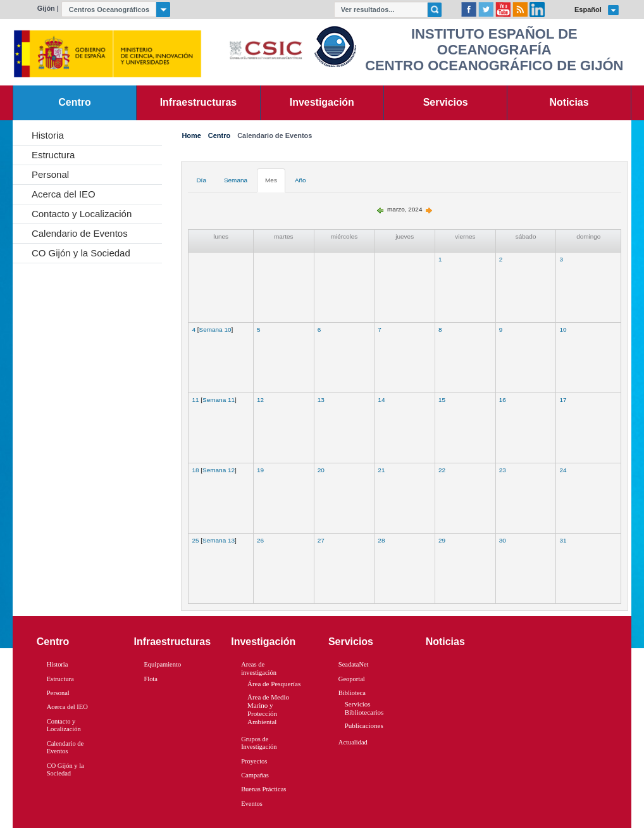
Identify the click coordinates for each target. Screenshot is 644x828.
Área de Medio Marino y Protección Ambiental (268, 710)
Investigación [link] (322, 102)
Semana (236, 180)
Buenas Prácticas (263, 789)
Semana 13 (219, 540)
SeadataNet (354, 664)
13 (321, 400)
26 (260, 540)
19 (260, 470)
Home (191, 136)
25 (195, 540)
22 (442, 470)
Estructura (53, 155)
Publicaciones (364, 725)
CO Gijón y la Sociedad (81, 253)
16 (503, 400)
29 (442, 540)
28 (381, 540)
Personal (50, 174)
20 (321, 470)
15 (442, 400)
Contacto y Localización (82, 214)
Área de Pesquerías (274, 684)
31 (563, 540)
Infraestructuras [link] (199, 102)
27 (321, 540)
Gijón (46, 8)
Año (300, 180)
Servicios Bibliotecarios (364, 708)
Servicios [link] (446, 102)
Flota (151, 679)
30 (503, 540)
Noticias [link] (569, 102)
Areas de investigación (259, 668)
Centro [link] (74, 102)
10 (563, 329)
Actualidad (353, 742)
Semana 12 (219, 470)
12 (260, 400)
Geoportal (352, 679)
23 (503, 470)
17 (563, 400)
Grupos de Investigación (259, 743)
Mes (271, 180)
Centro (219, 136)
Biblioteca (352, 693)
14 (381, 400)
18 (195, 470)
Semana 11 (219, 400)
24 (563, 470)
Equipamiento (162, 664)
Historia (48, 135)
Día (201, 180)
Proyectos (254, 761)
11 (195, 400)
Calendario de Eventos (80, 233)
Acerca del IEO (64, 194)
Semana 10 (215, 329)
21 (381, 470)
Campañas (255, 775)
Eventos (252, 804)
